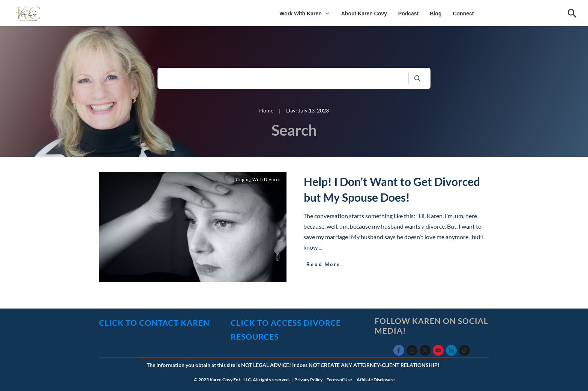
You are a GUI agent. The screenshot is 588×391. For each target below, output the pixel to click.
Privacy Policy (308, 380)
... (320, 247)
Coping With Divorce (258, 179)
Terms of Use (340, 380)
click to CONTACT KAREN (154, 323)
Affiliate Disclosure (376, 380)
